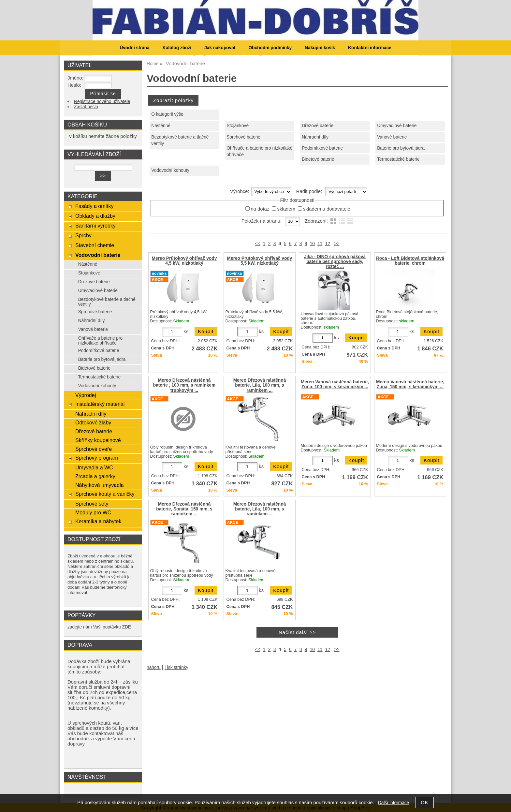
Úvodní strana (134, 48)
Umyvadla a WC (94, 467)
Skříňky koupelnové (98, 440)
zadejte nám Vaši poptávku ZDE (99, 627)
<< (258, 244)
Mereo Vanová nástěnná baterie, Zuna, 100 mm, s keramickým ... (335, 384)
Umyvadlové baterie (397, 126)
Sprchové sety (92, 504)
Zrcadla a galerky (95, 476)
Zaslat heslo (86, 107)
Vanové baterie (392, 137)
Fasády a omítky (95, 206)
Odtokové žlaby (93, 422)
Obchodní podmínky (270, 48)
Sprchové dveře (94, 449)
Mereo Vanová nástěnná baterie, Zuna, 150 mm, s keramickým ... (410, 384)
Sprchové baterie (243, 137)
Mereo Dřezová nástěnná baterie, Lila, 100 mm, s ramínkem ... (260, 385)
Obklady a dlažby (95, 216)
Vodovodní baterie (98, 255)
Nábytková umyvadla (100, 485)
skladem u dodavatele (327, 209)
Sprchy (83, 235)
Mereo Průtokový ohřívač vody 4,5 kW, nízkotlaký (184, 261)
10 (312, 244)
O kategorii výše (167, 114)
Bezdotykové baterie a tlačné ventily (180, 140)
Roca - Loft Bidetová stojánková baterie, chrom (410, 261)
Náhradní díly (315, 137)
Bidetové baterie (318, 159)
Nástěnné (161, 126)
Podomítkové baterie (322, 148)
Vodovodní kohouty (170, 170)
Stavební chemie (95, 245)
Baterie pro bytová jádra (401, 148)
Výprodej (86, 395)
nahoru (154, 667)
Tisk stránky (176, 667)
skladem (286, 209)
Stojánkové (238, 126)
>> (337, 244)
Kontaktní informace (370, 48)
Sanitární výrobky (95, 226)
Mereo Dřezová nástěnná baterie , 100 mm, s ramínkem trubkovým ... (184, 385)
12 (328, 244)
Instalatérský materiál (100, 404)
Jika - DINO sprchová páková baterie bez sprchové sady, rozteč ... (335, 262)
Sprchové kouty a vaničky (105, 494)
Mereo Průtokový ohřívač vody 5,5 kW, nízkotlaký (260, 261)
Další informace (394, 803)
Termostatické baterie (398, 159)
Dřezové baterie (318, 126)
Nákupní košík (320, 48)
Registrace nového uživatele (102, 102)
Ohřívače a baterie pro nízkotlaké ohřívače (259, 152)
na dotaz (260, 209)
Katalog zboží (177, 48)
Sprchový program (97, 458)
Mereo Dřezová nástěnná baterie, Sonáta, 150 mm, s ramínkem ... (184, 509)
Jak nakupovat (220, 48)
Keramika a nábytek (98, 521)
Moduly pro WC (93, 512)
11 (320, 244)
